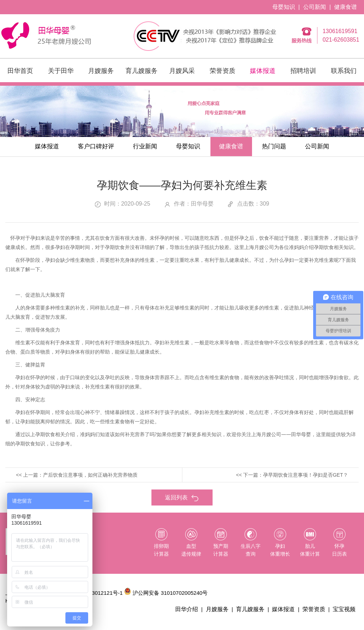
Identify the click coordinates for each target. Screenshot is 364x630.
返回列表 (182, 500)
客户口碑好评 (85, 148)
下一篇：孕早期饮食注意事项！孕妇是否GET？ (296, 477)
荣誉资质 (223, 71)
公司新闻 (315, 7)
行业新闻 (140, 148)
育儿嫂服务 (141, 71)
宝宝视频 (345, 612)
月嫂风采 (182, 71)
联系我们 (344, 71)
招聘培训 (303, 71)
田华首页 (20, 71)
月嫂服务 (101, 71)
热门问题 (285, 148)
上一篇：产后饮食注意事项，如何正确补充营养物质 (80, 477)
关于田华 (61, 71)
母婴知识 (284, 7)
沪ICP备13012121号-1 (96, 595)
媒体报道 (263, 71)
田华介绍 (193, 612)
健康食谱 (346, 7)
